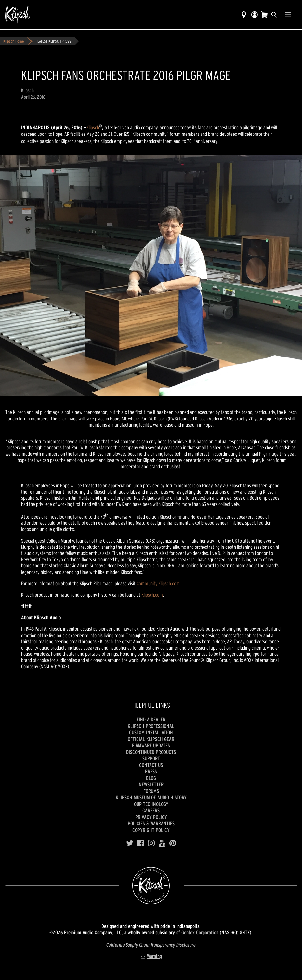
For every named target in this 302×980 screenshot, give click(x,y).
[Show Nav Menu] (288, 15)
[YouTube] (162, 843)
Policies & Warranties (151, 823)
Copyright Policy (151, 830)
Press (151, 771)
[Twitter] (130, 843)
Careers (151, 810)
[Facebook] (141, 843)
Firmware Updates (151, 745)
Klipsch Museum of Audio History (151, 797)
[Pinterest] (173, 843)
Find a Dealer (151, 719)
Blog (151, 778)
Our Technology (151, 804)
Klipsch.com (152, 595)
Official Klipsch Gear (151, 739)
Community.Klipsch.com (158, 583)
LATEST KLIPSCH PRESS (54, 41)
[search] (274, 15)
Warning (151, 956)
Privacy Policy (151, 817)
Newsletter (151, 784)
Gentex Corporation (200, 932)
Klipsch (93, 127)
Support (151, 758)
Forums (151, 791)
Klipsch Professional (151, 726)
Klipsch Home (13, 41)
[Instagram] (151, 843)
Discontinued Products (151, 752)
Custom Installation (151, 732)
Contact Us (151, 765)
